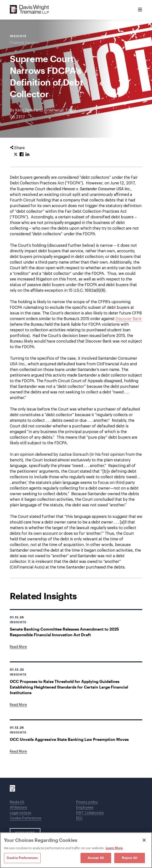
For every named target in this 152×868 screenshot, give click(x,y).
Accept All (96, 858)
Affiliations (18, 808)
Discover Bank (129, 319)
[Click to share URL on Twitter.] (16, 155)
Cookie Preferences (26, 818)
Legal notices (21, 813)
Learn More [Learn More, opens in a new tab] (114, 848)
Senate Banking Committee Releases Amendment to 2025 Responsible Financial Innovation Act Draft (64, 632)
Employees (85, 808)
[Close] (144, 840)
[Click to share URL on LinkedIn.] (27, 155)
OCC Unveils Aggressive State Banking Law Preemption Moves (69, 739)
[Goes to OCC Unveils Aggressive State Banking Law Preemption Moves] (18, 752)
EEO (79, 818)
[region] (76, 850)
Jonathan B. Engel (60, 110)
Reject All (130, 858)
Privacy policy (87, 802)
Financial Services (24, 43)
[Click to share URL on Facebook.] (22, 155)
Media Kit (17, 802)
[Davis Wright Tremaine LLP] (29, 10)
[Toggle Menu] (140, 10)
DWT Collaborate (90, 813)
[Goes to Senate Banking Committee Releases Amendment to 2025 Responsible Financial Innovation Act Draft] (18, 647)
